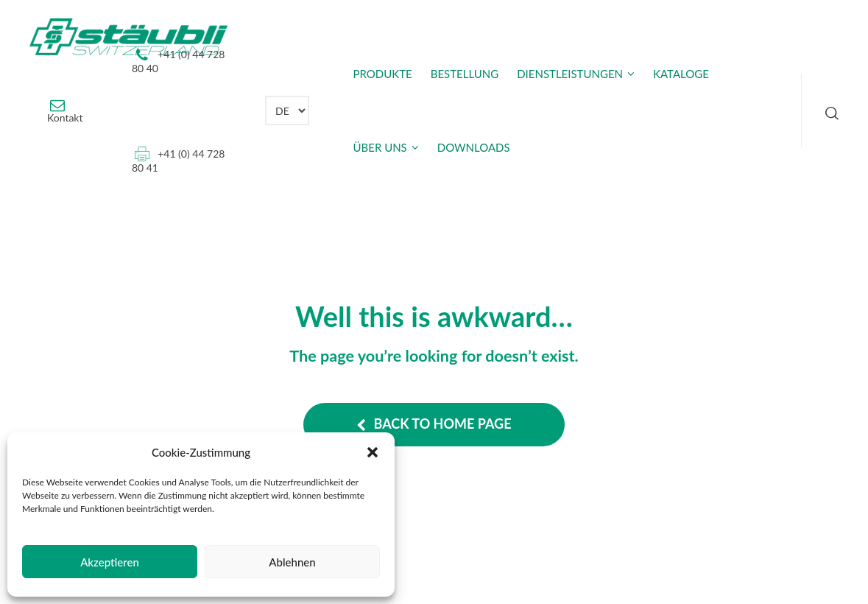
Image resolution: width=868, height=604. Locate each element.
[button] (373, 452)
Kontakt (65, 117)
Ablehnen (292, 562)
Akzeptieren (110, 562)
